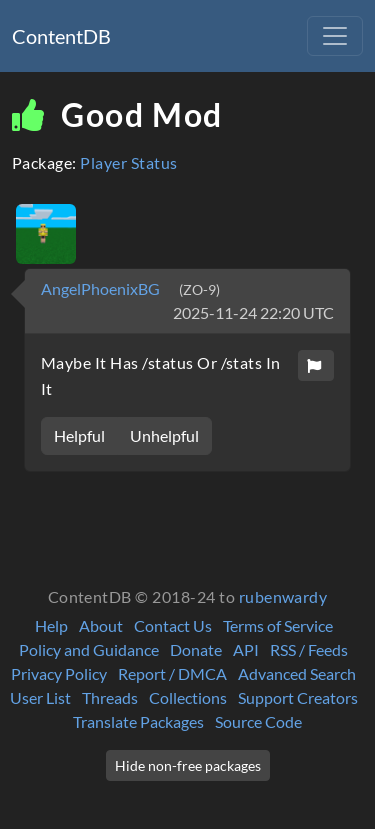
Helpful (79, 435)
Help (51, 625)
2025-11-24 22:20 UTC (253, 312)
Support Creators (298, 697)
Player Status (128, 162)
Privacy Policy (59, 673)
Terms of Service (278, 625)
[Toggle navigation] (335, 36)
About (101, 625)
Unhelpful (164, 435)
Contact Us (173, 625)
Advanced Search (297, 673)
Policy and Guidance (89, 649)
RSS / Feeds (309, 649)
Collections (188, 697)
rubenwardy (283, 596)
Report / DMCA (172, 673)
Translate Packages (138, 721)
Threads (110, 697)
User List (40, 697)
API (246, 649)
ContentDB (61, 36)
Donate (196, 649)
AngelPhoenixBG (102, 288)
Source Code (258, 721)
